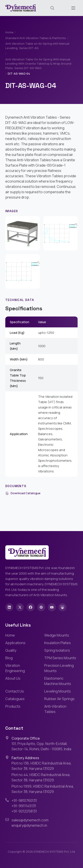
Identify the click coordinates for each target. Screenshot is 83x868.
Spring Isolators (57, 650)
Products (13, 706)
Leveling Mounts (58, 691)
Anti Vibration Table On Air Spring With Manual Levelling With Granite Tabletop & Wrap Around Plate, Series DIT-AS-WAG (38, 64)
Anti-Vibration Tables (55, 709)
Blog (9, 658)
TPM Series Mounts (60, 658)
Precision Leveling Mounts (59, 668)
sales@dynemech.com (30, 820)
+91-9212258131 (24, 811)
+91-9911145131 (24, 806)
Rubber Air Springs (59, 699)
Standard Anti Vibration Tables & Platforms (36, 38)
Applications (15, 643)
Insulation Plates (58, 643)
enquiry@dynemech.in (29, 825)
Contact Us (15, 691)
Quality (11, 650)
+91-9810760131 (24, 800)
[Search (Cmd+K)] (52, 8)
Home (9, 32)
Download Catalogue (23, 493)
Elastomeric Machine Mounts (58, 681)
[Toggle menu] (73, 8)
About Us (13, 678)
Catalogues (15, 699)
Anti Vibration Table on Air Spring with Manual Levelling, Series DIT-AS (37, 46)
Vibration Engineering (15, 668)
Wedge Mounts (57, 635)
